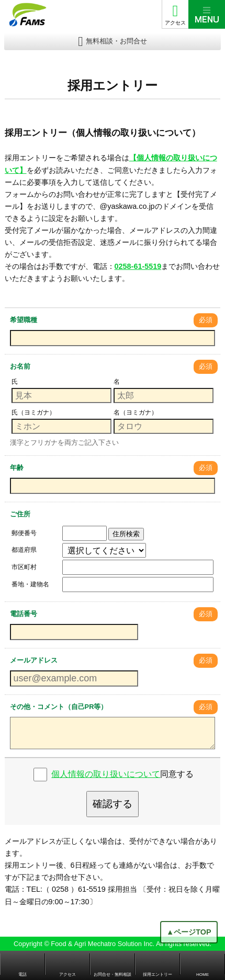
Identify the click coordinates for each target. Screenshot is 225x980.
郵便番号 (24, 533)
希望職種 (24, 320)
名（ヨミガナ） (136, 412)
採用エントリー (157, 975)
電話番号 (24, 614)
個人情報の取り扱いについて (106, 774)
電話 (22, 975)
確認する (113, 804)
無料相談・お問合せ (116, 41)
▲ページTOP (189, 932)
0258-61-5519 (138, 266)
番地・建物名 (30, 584)
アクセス (175, 23)
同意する (122, 774)
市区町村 (24, 567)
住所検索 (126, 534)
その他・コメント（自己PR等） (59, 707)
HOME (203, 975)
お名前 (20, 366)
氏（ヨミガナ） (33, 412)
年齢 (17, 468)
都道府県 (24, 550)
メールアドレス (34, 660)
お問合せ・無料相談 (113, 975)
